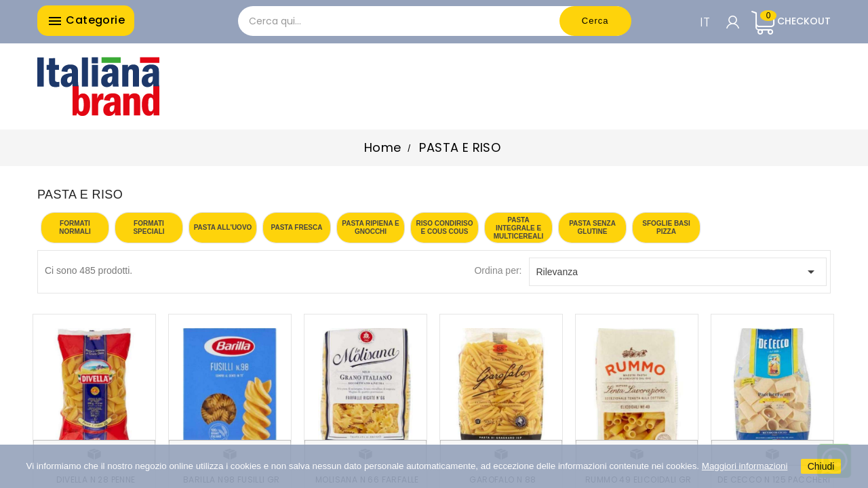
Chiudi (821, 466)
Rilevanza (678, 272)
